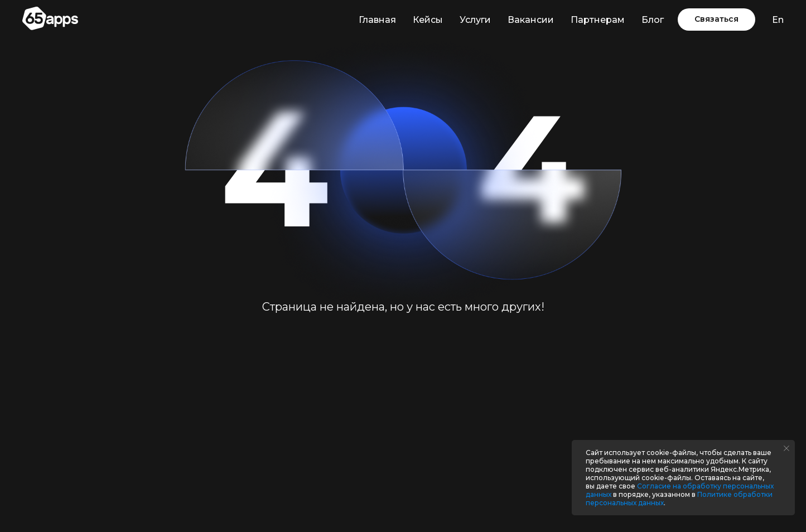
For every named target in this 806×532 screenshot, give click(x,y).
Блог (653, 20)
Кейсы (428, 20)
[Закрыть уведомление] (786, 448)
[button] (716, 20)
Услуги (475, 20)
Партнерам (598, 20)
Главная (377, 20)
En (778, 20)
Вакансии (531, 20)
